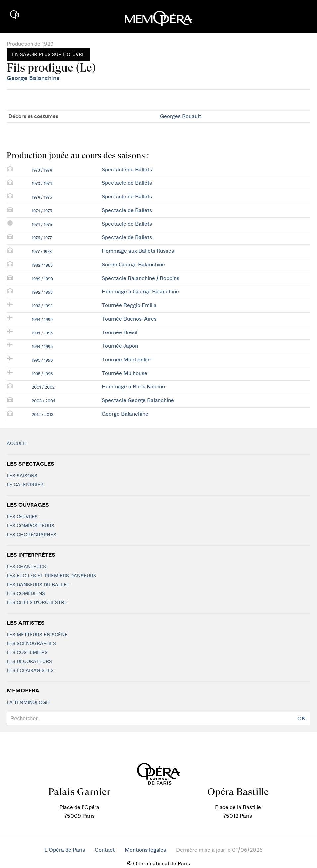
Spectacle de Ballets (127, 170)
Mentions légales (145, 850)
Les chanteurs (26, 567)
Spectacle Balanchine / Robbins (141, 278)
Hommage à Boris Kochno (133, 387)
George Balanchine (33, 78)
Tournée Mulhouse (125, 373)
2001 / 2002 (43, 387)
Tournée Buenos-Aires (129, 319)
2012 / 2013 (43, 415)
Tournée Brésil (120, 332)
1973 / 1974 (42, 170)
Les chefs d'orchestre (37, 603)
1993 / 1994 (42, 306)
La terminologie (29, 703)
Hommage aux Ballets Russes (138, 251)
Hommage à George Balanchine (140, 292)
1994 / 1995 (42, 320)
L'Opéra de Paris (65, 850)
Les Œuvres (22, 517)
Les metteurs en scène (37, 635)
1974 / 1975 (42, 197)
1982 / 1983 (42, 265)
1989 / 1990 (42, 279)
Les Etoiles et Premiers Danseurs (51, 576)
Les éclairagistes (30, 671)
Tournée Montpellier (127, 360)
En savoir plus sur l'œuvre (48, 55)
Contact (105, 850)
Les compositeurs (31, 526)
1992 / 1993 (42, 292)
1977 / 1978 (42, 252)
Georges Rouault (181, 116)
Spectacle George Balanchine (138, 400)
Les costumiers (27, 653)
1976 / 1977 (42, 238)
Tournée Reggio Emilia (129, 305)
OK (301, 719)
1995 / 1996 (42, 360)
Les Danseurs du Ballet (38, 585)
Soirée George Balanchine (133, 265)
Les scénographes (31, 644)
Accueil (17, 444)
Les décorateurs (29, 662)
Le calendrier (25, 485)
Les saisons (22, 476)
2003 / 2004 (44, 401)
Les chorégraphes (32, 535)
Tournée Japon (120, 346)
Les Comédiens (26, 594)
